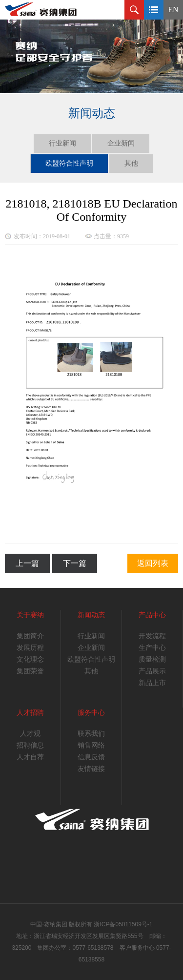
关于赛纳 (30, 615)
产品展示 (152, 671)
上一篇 (27, 563)
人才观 (30, 734)
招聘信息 (30, 745)
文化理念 (30, 659)
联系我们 (91, 734)
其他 (131, 163)
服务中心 (91, 713)
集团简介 (30, 636)
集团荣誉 (30, 671)
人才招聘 (30, 713)
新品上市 (152, 683)
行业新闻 (62, 143)
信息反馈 (91, 757)
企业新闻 (121, 143)
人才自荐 (30, 757)
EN (173, 10)
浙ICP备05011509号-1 (123, 924)
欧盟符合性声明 (69, 163)
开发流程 (152, 636)
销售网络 (91, 745)
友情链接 (91, 769)
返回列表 (153, 563)
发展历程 (30, 648)
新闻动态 (91, 615)
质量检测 (152, 659)
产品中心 (152, 615)
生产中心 (152, 648)
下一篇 (75, 563)
